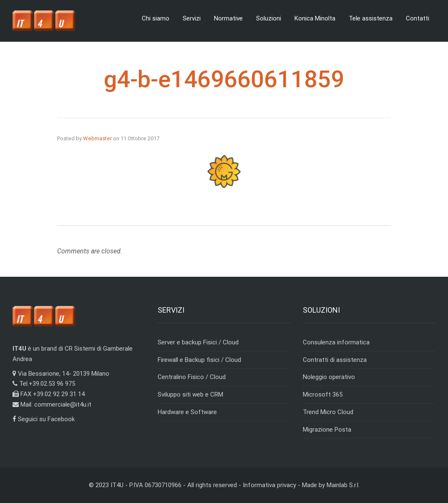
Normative (228, 18)
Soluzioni (269, 18)
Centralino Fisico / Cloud (192, 377)
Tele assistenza (371, 18)
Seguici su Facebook (44, 419)
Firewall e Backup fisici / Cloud (199, 360)
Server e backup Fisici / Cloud (198, 342)
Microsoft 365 (323, 394)
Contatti (418, 18)
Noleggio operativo (329, 377)
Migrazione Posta (327, 430)
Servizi (192, 18)
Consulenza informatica (336, 342)
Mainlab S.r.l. (343, 485)
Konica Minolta (315, 18)
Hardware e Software (187, 412)
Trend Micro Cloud (328, 412)
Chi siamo (156, 18)
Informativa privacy (269, 485)
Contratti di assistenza (335, 360)
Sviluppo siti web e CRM (190, 394)
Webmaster (97, 138)
